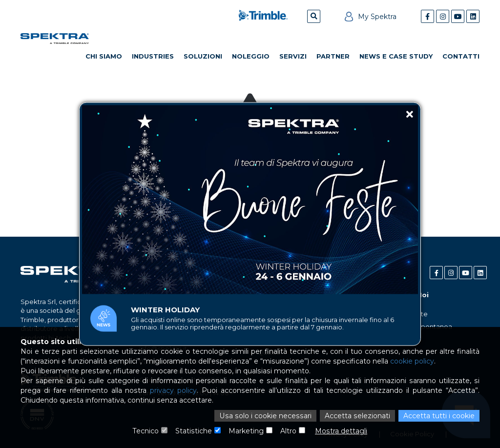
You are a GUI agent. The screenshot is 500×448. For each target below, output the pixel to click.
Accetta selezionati (358, 416)
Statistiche (194, 431)
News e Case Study (396, 56)
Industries (153, 56)
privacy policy (173, 390)
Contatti (461, 56)
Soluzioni (203, 56)
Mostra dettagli (341, 431)
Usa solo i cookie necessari (267, 416)
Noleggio (251, 56)
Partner (333, 56)
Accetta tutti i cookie (439, 416)
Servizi (293, 56)
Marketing (246, 431)
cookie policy (411, 361)
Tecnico (146, 431)
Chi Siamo (104, 56)
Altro (288, 431)
